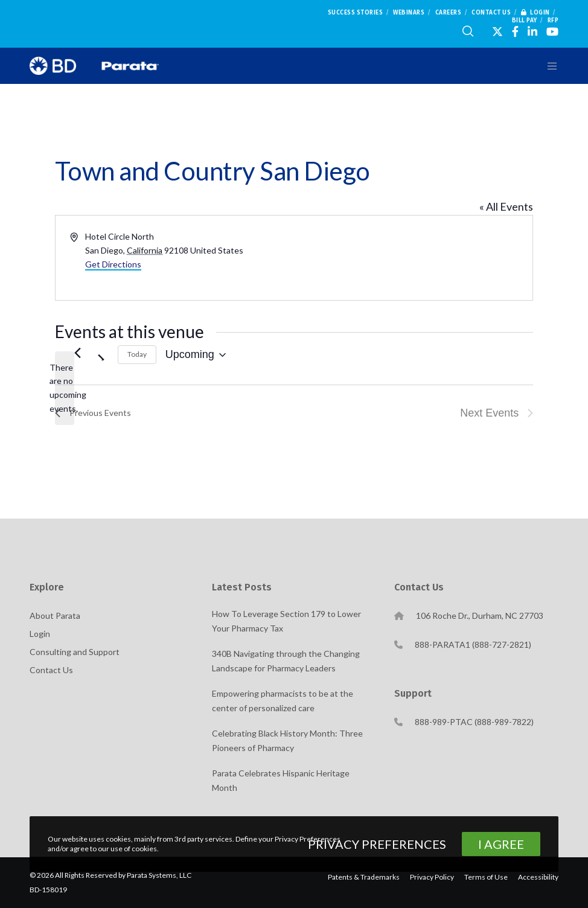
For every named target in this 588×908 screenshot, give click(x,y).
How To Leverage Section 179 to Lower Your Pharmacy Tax (286, 621)
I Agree (501, 844)
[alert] (65, 388)
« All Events (506, 206)
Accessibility (538, 877)
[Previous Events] (78, 353)
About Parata (55, 615)
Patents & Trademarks (364, 877)
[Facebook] (515, 31)
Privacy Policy (432, 877)
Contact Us (491, 13)
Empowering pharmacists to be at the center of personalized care (283, 701)
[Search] (468, 31)
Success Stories (356, 13)
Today (137, 354)
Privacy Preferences (377, 844)
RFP (553, 21)
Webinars (409, 13)
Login (535, 13)
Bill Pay (525, 21)
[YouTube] (552, 31)
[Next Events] (101, 353)
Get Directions (113, 264)
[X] (497, 31)
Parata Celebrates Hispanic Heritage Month (281, 780)
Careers (449, 13)
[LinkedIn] (532, 31)
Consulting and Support (75, 652)
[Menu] (548, 66)
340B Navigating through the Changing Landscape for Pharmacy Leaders (286, 661)
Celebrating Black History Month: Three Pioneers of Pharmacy (287, 740)
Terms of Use (486, 877)
